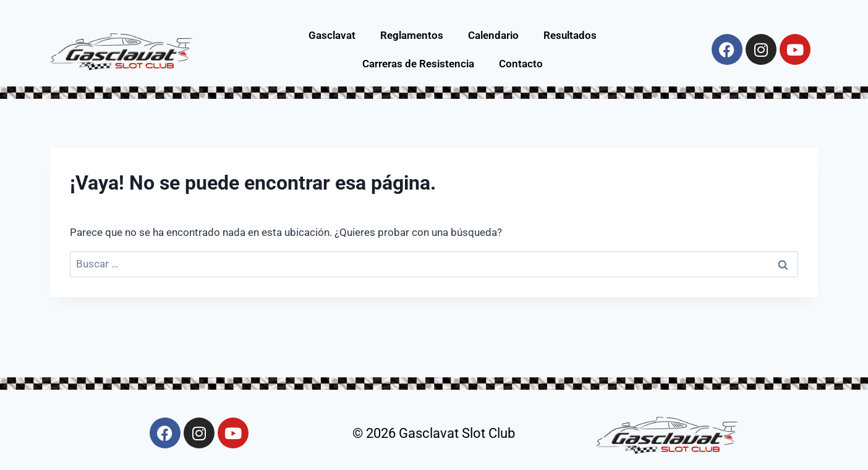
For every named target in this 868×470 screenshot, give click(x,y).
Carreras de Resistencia (418, 64)
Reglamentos (412, 35)
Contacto (521, 64)
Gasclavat (332, 35)
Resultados (570, 35)
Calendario (493, 35)
